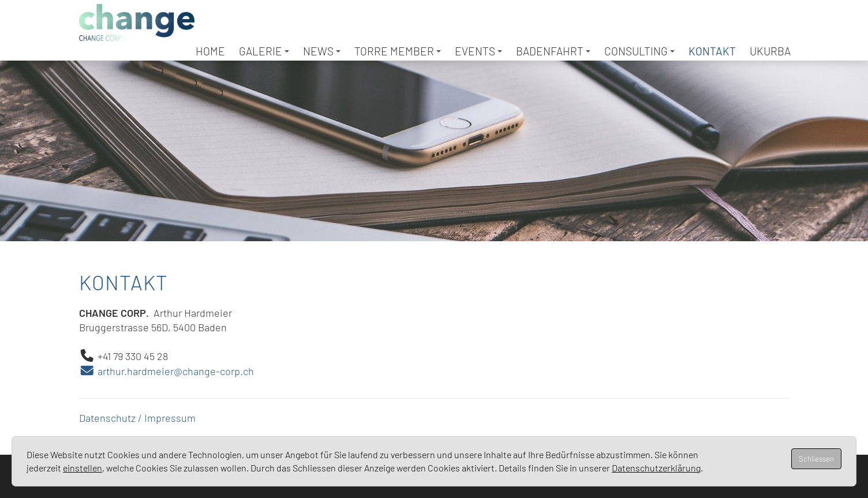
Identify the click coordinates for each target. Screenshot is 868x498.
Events (478, 51)
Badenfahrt (553, 51)
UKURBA (770, 51)
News (322, 51)
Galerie (264, 51)
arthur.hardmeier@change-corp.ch (167, 371)
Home (210, 51)
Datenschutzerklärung (656, 468)
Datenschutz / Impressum (137, 418)
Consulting (639, 51)
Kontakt (712, 51)
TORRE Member (398, 51)
